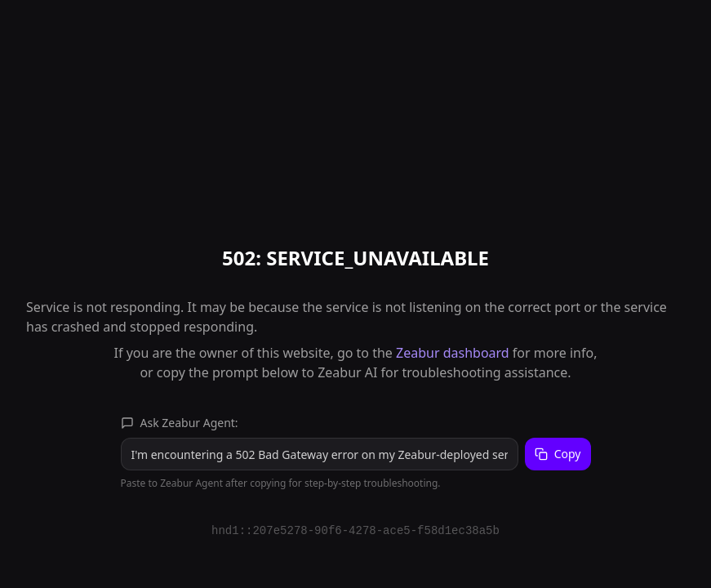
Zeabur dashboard (453, 353)
